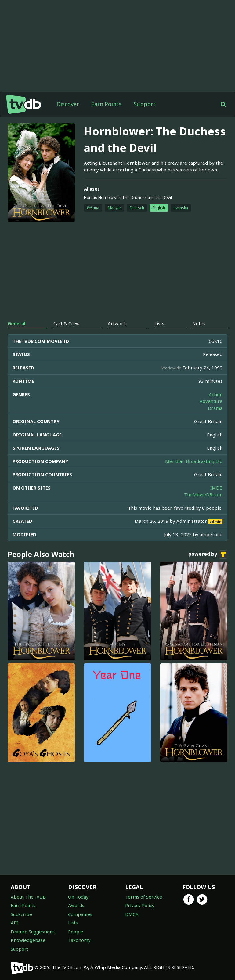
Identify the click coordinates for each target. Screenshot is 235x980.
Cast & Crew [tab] (67, 323)
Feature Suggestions (33, 932)
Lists (73, 923)
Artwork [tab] (117, 323)
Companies (80, 914)
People (76, 932)
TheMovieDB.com (203, 494)
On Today (78, 897)
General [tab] (16, 323)
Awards (76, 905)
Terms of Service (144, 897)
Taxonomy (79, 940)
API (14, 923)
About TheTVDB (28, 897)
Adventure (211, 401)
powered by (208, 555)
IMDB (216, 488)
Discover (68, 104)
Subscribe (21, 914)
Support (145, 104)
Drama (215, 408)
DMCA (132, 914)
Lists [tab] (159, 323)
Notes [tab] (199, 323)
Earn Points (106, 104)
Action (216, 394)
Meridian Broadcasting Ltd (194, 461)
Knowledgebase (28, 940)
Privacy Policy (140, 905)
